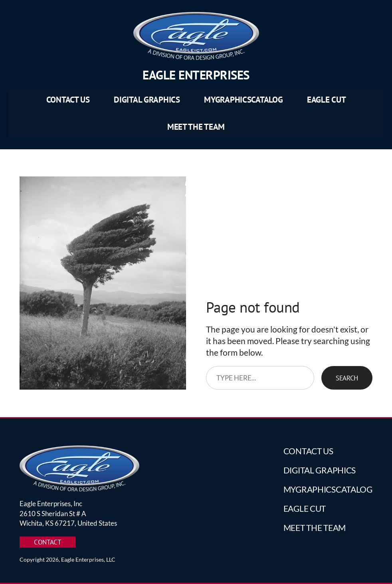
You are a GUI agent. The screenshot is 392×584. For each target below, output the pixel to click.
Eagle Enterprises (196, 75)
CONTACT (47, 542)
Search (347, 378)
